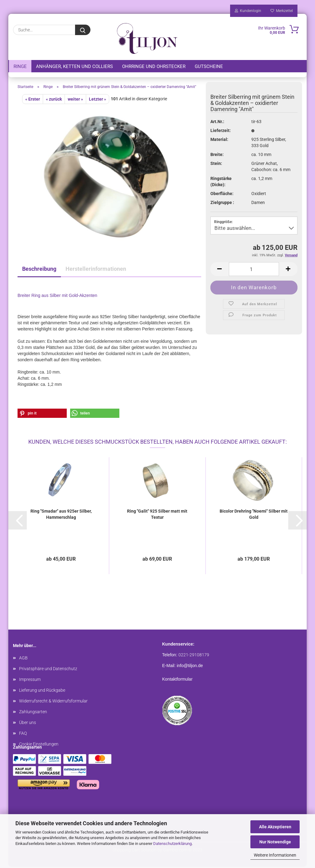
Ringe (20, 66)
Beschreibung (39, 270)
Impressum (30, 681)
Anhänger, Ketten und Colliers (74, 66)
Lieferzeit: (221, 132)
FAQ (23, 734)
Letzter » (98, 100)
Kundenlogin (248, 11)
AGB (23, 659)
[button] (42, 414)
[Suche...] (83, 30)
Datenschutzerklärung (172, 844)
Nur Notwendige (275, 842)
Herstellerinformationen (96, 270)
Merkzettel (282, 11)
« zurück (54, 100)
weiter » (75, 100)
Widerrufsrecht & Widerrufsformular (53, 702)
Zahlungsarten (33, 713)
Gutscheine (209, 66)
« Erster (33, 100)
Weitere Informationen (275, 855)
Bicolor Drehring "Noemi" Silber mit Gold (254, 515)
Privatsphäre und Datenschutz (48, 670)
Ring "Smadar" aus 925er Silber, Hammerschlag (61, 515)
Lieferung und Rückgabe (42, 691)
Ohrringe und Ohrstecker (154, 66)
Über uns (28, 724)
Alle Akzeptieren (275, 827)
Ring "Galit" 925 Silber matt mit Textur (157, 515)
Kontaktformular (177, 680)
